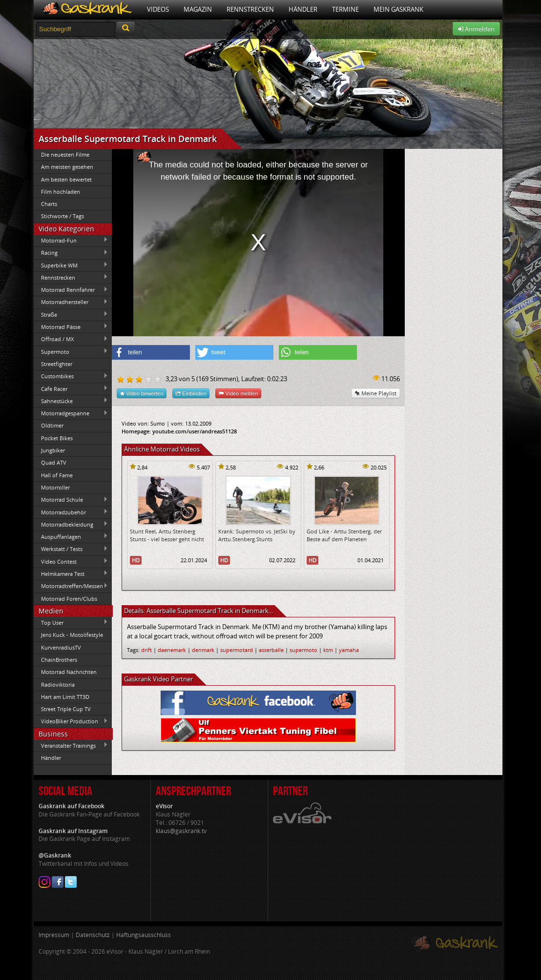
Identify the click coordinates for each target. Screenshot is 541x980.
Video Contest (71, 561)
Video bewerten (142, 393)
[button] (151, 352)
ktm (328, 650)
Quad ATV (54, 462)
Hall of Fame (57, 475)
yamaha (349, 650)
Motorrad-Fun (71, 240)
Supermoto (71, 351)
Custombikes (71, 376)
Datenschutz (93, 935)
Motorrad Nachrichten (69, 672)
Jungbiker (53, 450)
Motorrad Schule (71, 500)
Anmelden (476, 29)
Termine (345, 9)
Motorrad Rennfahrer (71, 290)
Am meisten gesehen (67, 167)
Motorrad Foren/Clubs (69, 599)
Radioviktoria (58, 684)
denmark (203, 650)
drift (146, 650)
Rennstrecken (250, 9)
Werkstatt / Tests (71, 549)
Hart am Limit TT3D (65, 697)
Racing (71, 253)
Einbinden (191, 393)
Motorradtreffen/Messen (71, 586)
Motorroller (55, 487)
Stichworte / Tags (62, 216)
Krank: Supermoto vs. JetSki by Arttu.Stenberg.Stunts (257, 535)
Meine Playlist (376, 393)
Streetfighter (57, 364)
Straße (71, 314)
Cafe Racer (71, 388)
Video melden (238, 393)
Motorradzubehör (71, 512)
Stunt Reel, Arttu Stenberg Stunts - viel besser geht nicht (167, 535)
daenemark (172, 650)
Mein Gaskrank (398, 9)
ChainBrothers (59, 660)
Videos (158, 9)
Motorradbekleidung (71, 524)
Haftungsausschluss (144, 935)
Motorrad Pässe (71, 327)
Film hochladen (61, 192)
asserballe (271, 650)
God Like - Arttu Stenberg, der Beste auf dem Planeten (344, 535)
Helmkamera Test (71, 573)
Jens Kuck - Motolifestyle (72, 635)
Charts (49, 204)
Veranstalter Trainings (71, 745)
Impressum (54, 935)
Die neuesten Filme (65, 154)
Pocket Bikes (57, 438)
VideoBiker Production (71, 721)
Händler (303, 9)
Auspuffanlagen (71, 536)
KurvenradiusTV (61, 647)
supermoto (303, 650)
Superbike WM (71, 265)
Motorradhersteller (71, 302)
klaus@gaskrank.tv (181, 831)
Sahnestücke (71, 401)
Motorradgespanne (71, 413)
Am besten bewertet (66, 179)
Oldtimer (52, 425)
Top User (71, 622)
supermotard (237, 650)
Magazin (198, 9)
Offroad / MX (71, 339)
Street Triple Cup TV (66, 709)
